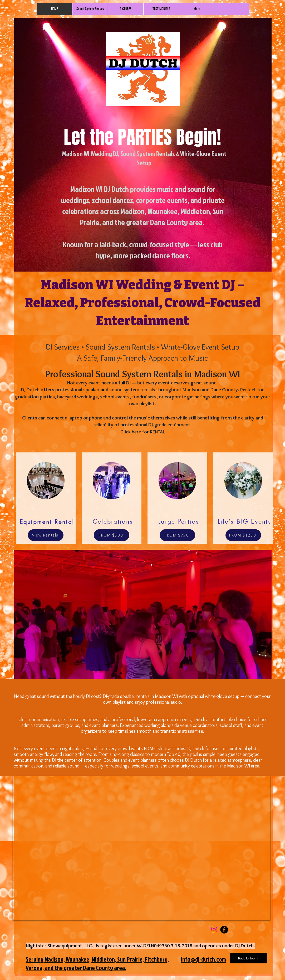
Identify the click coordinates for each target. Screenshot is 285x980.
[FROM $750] (177, 535)
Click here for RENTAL (143, 432)
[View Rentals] (46, 535)
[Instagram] (214, 930)
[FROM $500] (112, 535)
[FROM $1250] (243, 535)
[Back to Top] (249, 958)
